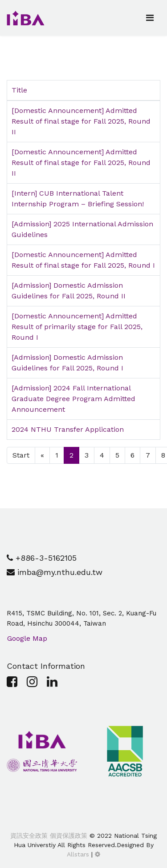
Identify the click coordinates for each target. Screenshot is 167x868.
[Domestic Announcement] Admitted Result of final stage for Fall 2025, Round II (81, 121)
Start (21, 455)
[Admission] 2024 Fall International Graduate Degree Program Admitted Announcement (73, 399)
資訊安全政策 (29, 836)
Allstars (78, 854)
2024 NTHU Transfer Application (68, 429)
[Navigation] (150, 18)
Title (19, 90)
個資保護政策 (67, 836)
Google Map (27, 638)
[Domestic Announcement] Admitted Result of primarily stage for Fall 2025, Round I (77, 327)
